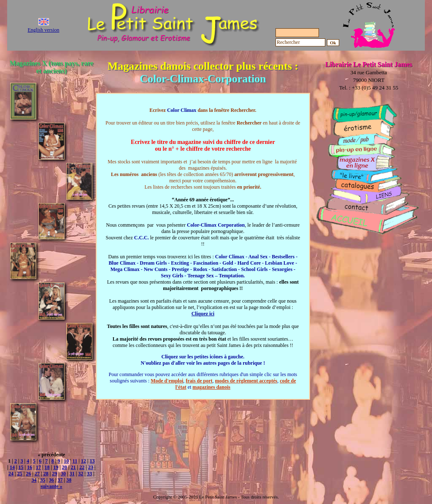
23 (91, 467)
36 (51, 480)
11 (75, 461)
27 (37, 474)
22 (82, 467)
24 (11, 474)
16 (30, 467)
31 (72, 474)
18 (47, 467)
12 (84, 461)
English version (44, 30)
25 (20, 474)
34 (34, 480)
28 (46, 474)
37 (60, 480)
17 (38, 467)
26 (28, 474)
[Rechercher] (300, 42)
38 (69, 480)
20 (65, 467)
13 (92, 461)
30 (63, 474)
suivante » (51, 486)
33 (89, 474)
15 (21, 467)
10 (66, 461)
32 (81, 474)
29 (54, 474)
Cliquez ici (203, 314)
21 (73, 467)
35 (43, 480)
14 (12, 467)
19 (56, 467)
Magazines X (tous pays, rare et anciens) (51, 67)
